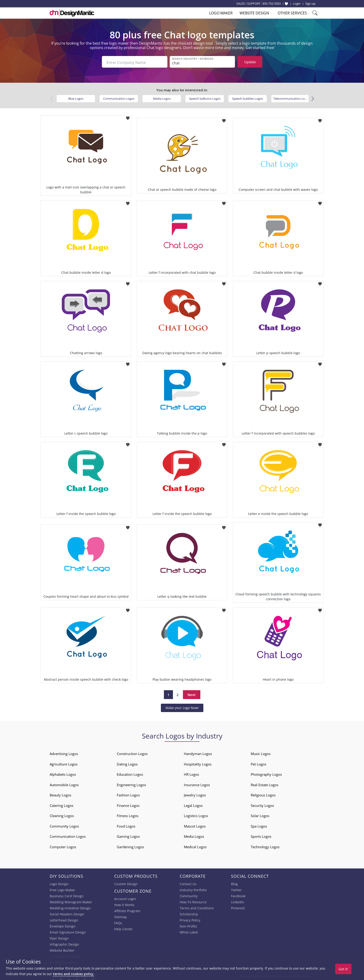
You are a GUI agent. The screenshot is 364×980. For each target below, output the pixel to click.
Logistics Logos (196, 815)
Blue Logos (76, 97)
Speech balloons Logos (205, 97)
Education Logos (130, 773)
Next (192, 693)
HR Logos (191, 773)
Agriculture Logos (64, 763)
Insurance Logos (197, 783)
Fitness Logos (128, 815)
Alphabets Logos (63, 773)
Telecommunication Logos (291, 97)
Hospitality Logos (198, 763)
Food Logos (126, 825)
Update (250, 62)
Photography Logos (266, 773)
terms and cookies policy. (74, 974)
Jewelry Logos (195, 794)
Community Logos (64, 825)
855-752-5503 (272, 3)
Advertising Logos (64, 752)
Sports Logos (261, 835)
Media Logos (162, 97)
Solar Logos (260, 815)
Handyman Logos (198, 752)
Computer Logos (63, 845)
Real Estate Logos (265, 783)
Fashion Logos (128, 794)
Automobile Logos (64, 783)
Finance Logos (128, 804)
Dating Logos (127, 763)
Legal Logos (193, 804)
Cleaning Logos (62, 815)
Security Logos (262, 804)
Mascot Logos (195, 825)
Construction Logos (132, 752)
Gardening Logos (130, 845)
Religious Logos (263, 794)
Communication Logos (119, 97)
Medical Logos (195, 845)
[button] (313, 97)
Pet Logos (258, 763)
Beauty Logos (60, 794)
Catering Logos (62, 804)
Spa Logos (259, 825)
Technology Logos (265, 845)
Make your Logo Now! (182, 706)
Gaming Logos (128, 835)
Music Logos (261, 752)
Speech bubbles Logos (248, 97)
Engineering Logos (131, 783)
